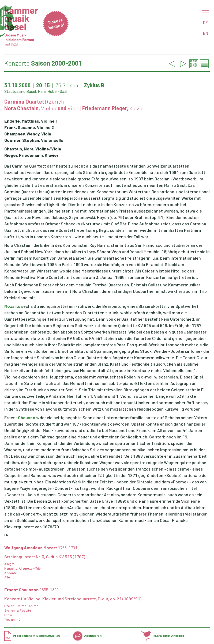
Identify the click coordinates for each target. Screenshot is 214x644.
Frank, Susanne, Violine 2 (29, 127)
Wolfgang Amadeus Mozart (41, 548)
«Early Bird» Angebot (163, 635)
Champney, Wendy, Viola (28, 134)
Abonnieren (87, 635)
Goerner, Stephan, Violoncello (34, 140)
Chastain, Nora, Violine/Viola (33, 149)
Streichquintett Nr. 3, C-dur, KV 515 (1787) (45, 557)
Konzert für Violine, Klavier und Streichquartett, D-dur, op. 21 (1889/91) (73, 599)
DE (205, 22)
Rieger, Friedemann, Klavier (31, 155)
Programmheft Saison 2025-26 (32, 635)
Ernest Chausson (31, 590)
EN (206, 33)
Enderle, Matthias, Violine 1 (31, 121)
